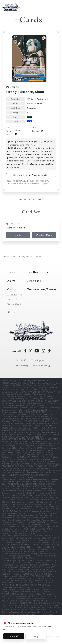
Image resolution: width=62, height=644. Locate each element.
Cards (18, 235)
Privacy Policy (40, 366)
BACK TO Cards (33, 199)
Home (6, 256)
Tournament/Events (42, 289)
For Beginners (38, 272)
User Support (38, 360)
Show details (53, 636)
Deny (36, 636)
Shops (12, 312)
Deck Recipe (14, 295)
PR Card (12, 299)
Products (34, 281)
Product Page (44, 235)
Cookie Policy (20, 366)
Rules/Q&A (14, 304)
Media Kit (22, 360)
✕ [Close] (58, 618)
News (11, 281)
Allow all (14, 636)
